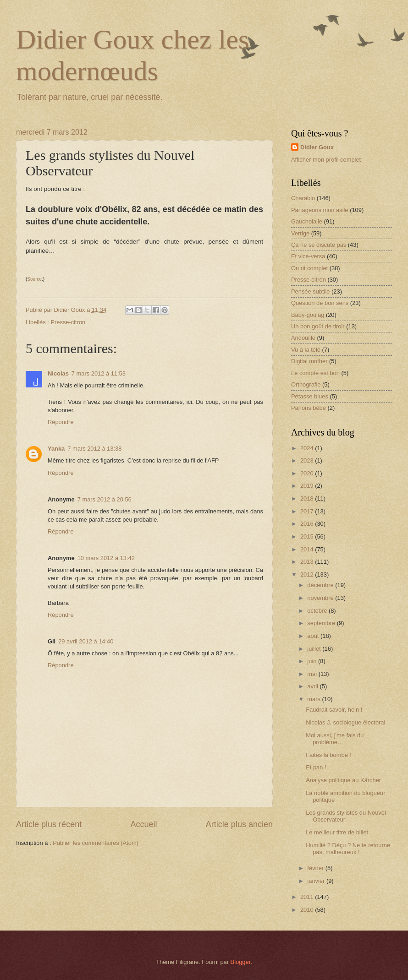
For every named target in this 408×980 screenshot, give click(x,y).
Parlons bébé (309, 408)
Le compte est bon (315, 373)
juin (313, 661)
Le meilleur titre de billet (337, 832)
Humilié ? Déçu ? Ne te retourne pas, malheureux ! (348, 849)
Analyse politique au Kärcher (343, 780)
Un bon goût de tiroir (318, 326)
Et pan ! (316, 767)
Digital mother (309, 361)
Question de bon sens (320, 303)
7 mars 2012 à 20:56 (105, 499)
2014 (308, 549)
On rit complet (309, 268)
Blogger (241, 962)
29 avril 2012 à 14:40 (86, 641)
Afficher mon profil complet (326, 160)
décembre (321, 585)
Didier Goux (317, 147)
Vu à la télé (306, 350)
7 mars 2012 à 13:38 (94, 449)
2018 (308, 498)
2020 (308, 473)
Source (34, 279)
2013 (308, 562)
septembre (322, 623)
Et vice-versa (308, 256)
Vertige (300, 233)
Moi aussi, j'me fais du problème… (335, 739)
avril (313, 686)
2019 (308, 486)
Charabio (303, 198)
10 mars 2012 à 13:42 (106, 558)
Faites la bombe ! (328, 755)
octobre (318, 611)
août (314, 636)
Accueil (143, 824)
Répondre (61, 422)
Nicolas (58, 373)
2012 (308, 574)
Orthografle (306, 384)
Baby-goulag (308, 315)
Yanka (56, 449)
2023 (308, 460)
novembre (321, 598)
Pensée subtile (310, 291)
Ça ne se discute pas (319, 245)
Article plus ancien (239, 824)
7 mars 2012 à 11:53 (99, 373)
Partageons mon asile (320, 210)
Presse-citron (68, 322)
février (316, 868)
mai (313, 674)
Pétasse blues (310, 396)
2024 (308, 448)
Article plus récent (49, 824)
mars (314, 699)
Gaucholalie (307, 221)
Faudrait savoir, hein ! (334, 710)
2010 (308, 910)
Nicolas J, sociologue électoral (345, 722)
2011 (308, 897)
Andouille (303, 338)
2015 (308, 536)
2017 (308, 511)
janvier (317, 881)
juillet (315, 649)
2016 (308, 524)
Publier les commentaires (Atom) (96, 843)
